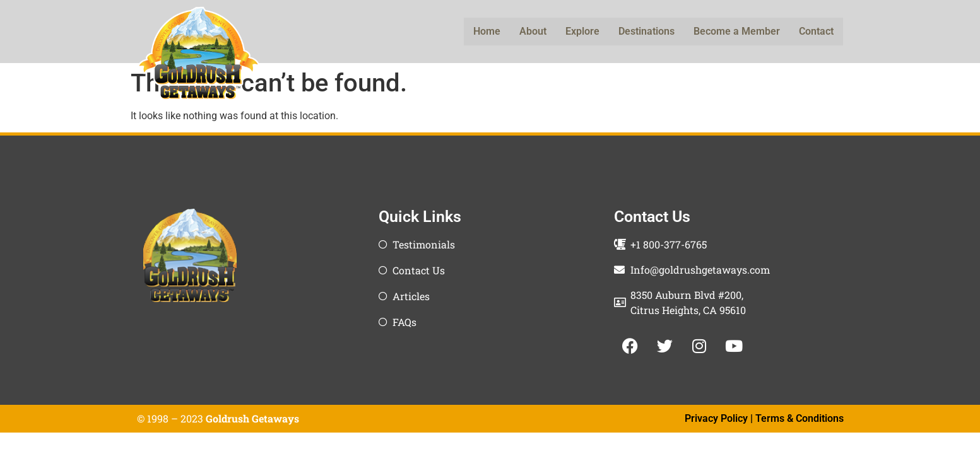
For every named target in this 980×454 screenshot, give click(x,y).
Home (487, 31)
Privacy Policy (716, 418)
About (533, 31)
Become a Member (737, 31)
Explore (582, 31)
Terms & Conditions (800, 418)
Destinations (646, 31)
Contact (816, 31)
